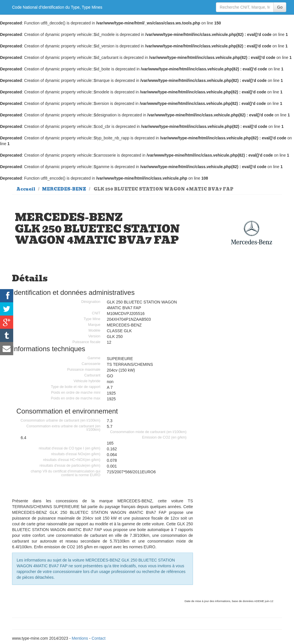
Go (280, 7)
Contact (98, 638)
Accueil (26, 189)
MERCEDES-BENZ (64, 189)
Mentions (80, 638)
